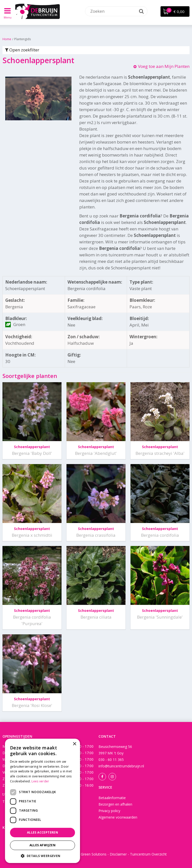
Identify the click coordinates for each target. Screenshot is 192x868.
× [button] (74, 744)
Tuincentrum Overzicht (148, 854)
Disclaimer (118, 854)
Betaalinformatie (112, 798)
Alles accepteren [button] (42, 832)
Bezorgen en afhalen (115, 804)
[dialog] (42, 801)
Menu (8, 17)
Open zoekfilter (22, 50)
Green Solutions (94, 854)
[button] (42, 856)
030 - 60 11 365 (111, 760)
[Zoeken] (116, 11)
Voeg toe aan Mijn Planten (164, 66)
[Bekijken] (175, 11)
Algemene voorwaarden (118, 817)
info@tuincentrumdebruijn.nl (121, 766)
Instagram (112, 777)
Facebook (102, 777)
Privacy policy (109, 811)
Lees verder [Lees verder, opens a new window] (40, 781)
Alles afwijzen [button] (43, 845)
